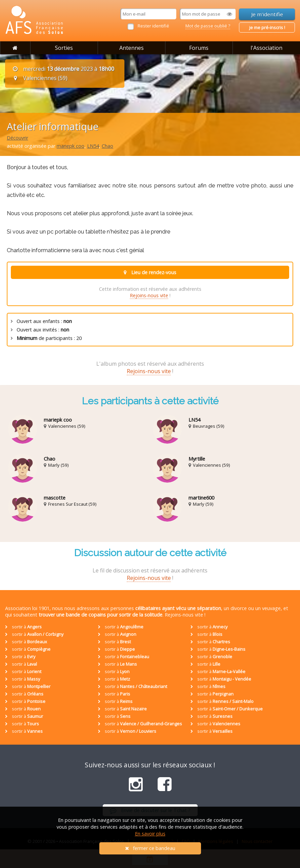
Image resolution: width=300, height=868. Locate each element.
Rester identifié (153, 26)
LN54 (93, 146)
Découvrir (17, 138)
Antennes (132, 48)
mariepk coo (71, 146)
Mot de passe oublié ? (208, 26)
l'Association (266, 48)
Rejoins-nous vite (149, 295)
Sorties (64, 48)
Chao (107, 146)
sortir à (23, 627)
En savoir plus (150, 834)
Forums (199, 48)
